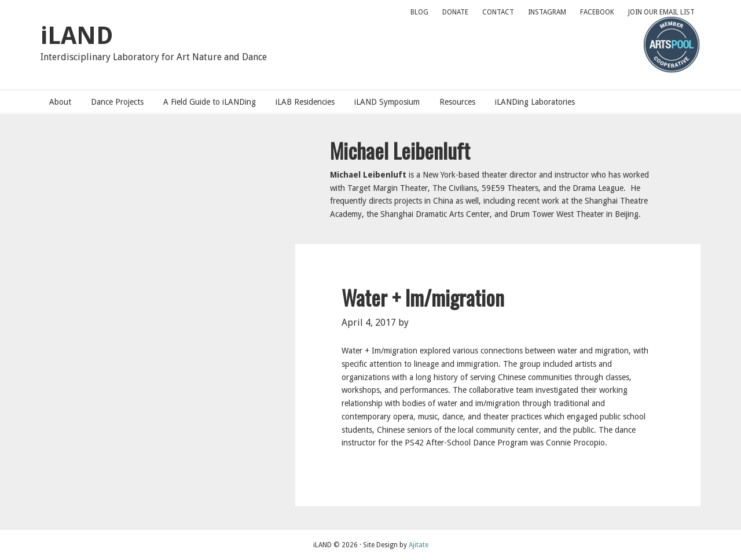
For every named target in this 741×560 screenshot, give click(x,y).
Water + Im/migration (423, 297)
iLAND (77, 36)
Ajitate (419, 545)
